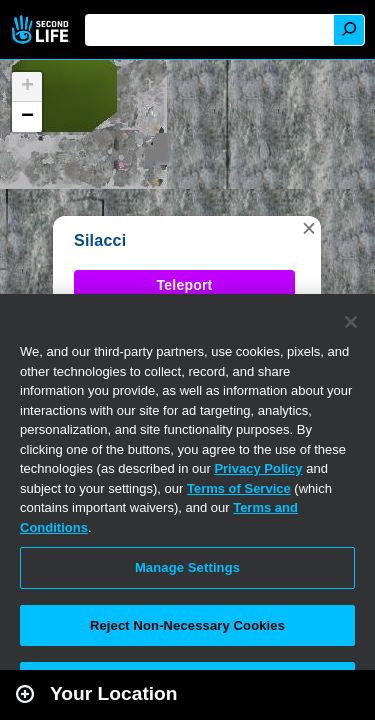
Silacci (100, 240)
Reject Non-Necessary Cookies (187, 625)
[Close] (351, 322)
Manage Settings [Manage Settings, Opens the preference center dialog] (187, 567)
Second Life (42, 29)
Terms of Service (239, 488)
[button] (309, 228)
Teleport (185, 285)
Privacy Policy (258, 468)
